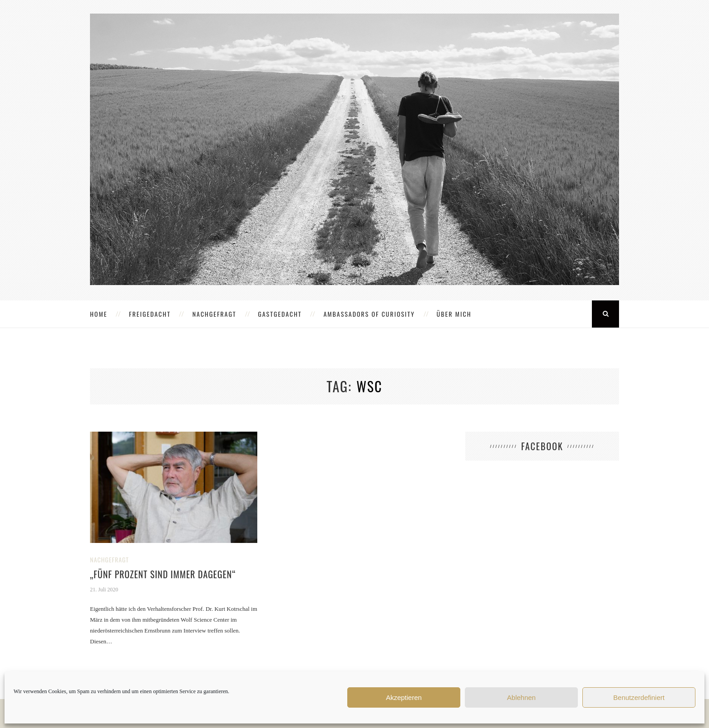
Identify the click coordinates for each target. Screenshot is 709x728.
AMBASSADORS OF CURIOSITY (369, 314)
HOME (99, 314)
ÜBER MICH (454, 314)
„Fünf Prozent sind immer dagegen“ (163, 574)
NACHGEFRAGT (214, 314)
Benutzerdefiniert (639, 697)
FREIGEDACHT (150, 314)
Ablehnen (521, 697)
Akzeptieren (404, 697)
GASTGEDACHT (280, 314)
